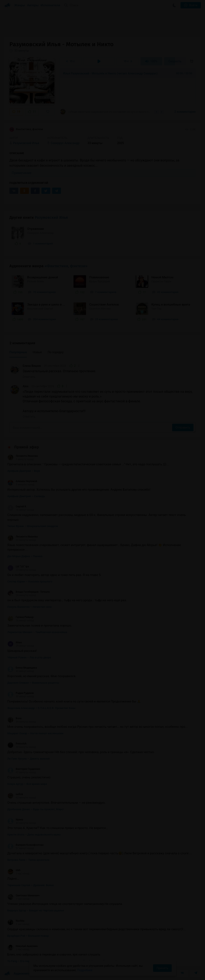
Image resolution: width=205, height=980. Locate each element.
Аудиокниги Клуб (21, 974)
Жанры (20, 5)
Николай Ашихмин (23, 946)
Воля (14, 718)
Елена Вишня (32, 366)
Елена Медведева (22, 668)
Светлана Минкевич (23, 896)
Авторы (33, 5)
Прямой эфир (27, 447)
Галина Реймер (20, 617)
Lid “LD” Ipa (18, 567)
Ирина (15, 820)
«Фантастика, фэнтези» (66, 266)
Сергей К (17, 507)
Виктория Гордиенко (24, 769)
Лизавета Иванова (23, 456)
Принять (162, 968)
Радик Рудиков (21, 693)
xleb (14, 870)
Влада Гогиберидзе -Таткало (29, 592)
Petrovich (17, 744)
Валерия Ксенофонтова (25, 845)
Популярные (18, 352)
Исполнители (50, 5)
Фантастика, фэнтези (26, 129)
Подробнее (85, 970)
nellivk (15, 794)
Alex (26, 386)
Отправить (183, 427)
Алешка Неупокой (22, 481)
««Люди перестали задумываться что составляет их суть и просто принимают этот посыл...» (106, 112)
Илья (15, 642)
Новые (37, 352)
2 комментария (185, 112)
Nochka (16, 921)
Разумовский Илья (51, 217)
